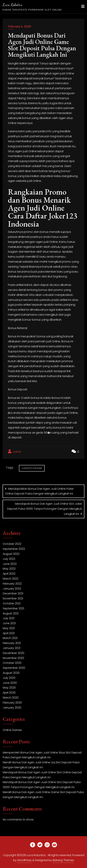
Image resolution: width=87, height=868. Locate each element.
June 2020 (10, 683)
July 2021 (9, 618)
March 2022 (11, 579)
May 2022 (9, 569)
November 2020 (13, 658)
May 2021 (9, 628)
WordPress (24, 860)
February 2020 (12, 703)
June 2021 (9, 623)
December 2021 (13, 593)
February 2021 (12, 643)
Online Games (12, 730)
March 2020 (11, 698)
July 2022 (9, 559)
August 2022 (11, 554)
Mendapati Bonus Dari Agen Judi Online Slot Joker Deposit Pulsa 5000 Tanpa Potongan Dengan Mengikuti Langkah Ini (45, 509)
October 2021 (12, 603)
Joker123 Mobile (32, 468)
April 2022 (9, 574)
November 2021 (13, 598)
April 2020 (9, 693)
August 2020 (11, 673)
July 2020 (9, 678)
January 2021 (12, 648)
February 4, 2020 (19, 26)
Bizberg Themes (63, 860)
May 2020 (9, 688)
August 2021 (11, 613)
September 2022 (14, 549)
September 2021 (13, 608)
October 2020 (12, 663)
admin (15, 452)
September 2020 (14, 668)
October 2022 (12, 544)
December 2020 (14, 653)
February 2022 (12, 584)
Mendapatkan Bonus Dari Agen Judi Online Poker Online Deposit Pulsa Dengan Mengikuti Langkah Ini (39, 491)
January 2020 (12, 708)
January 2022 (12, 589)
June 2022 (10, 564)
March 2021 (10, 638)
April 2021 (9, 633)
